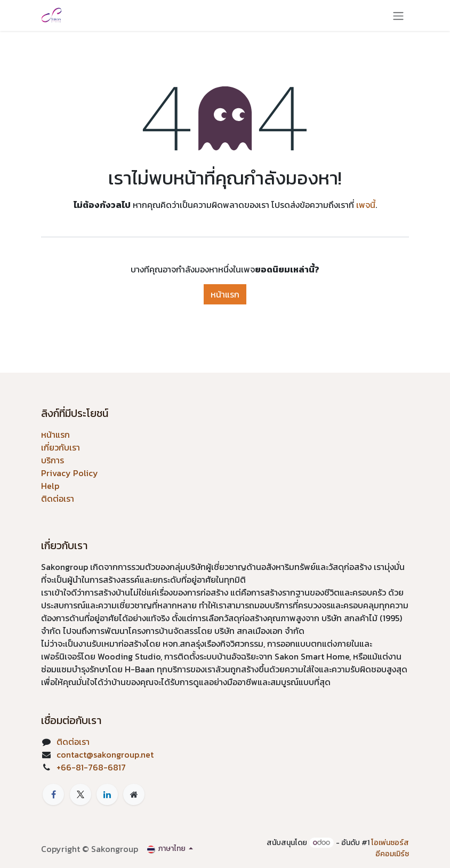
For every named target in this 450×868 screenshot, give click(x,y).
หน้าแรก (225, 294)
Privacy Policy (70, 473)
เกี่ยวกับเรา (61, 447)
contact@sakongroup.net (105, 754)
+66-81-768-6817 (91, 767)
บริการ (53, 460)
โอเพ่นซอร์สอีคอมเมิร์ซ (390, 848)
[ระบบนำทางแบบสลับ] (398, 15)
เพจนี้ (366, 205)
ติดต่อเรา (58, 499)
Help (50, 486)
